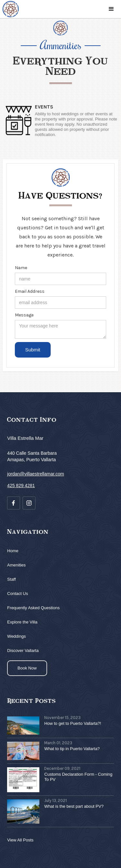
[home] (11, 9)
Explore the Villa (22, 622)
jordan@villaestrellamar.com (35, 474)
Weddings (16, 636)
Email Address (30, 291)
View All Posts (20, 840)
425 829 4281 (21, 485)
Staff (11, 579)
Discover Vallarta (23, 651)
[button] (111, 9)
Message (24, 315)
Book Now (27, 668)
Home (13, 551)
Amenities (16, 565)
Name (21, 268)
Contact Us (17, 594)
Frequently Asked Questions (33, 608)
